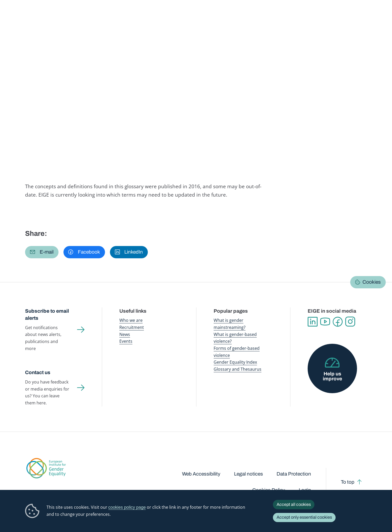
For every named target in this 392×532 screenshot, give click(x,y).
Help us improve (332, 376)
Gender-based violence (227, 16)
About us (355, 16)
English (350, 64)
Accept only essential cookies (304, 517)
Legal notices (248, 474)
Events (126, 341)
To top (348, 482)
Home (36, 51)
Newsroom (93, 16)
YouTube (325, 322)
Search (380, 16)
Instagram (350, 322)
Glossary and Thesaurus (238, 369)
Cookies (372, 282)
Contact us (38, 372)
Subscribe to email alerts (47, 314)
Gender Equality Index (271, 16)
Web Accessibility (201, 474)
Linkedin (313, 322)
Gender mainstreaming (183, 16)
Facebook (338, 322)
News (125, 334)
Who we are (131, 320)
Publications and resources (134, 16)
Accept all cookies (294, 504)
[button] (42, 252)
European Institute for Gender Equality (36, 16)
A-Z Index (151, 51)
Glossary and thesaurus (117, 51)
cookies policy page (127, 507)
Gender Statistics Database (317, 16)
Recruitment (132, 327)
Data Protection (294, 474)
